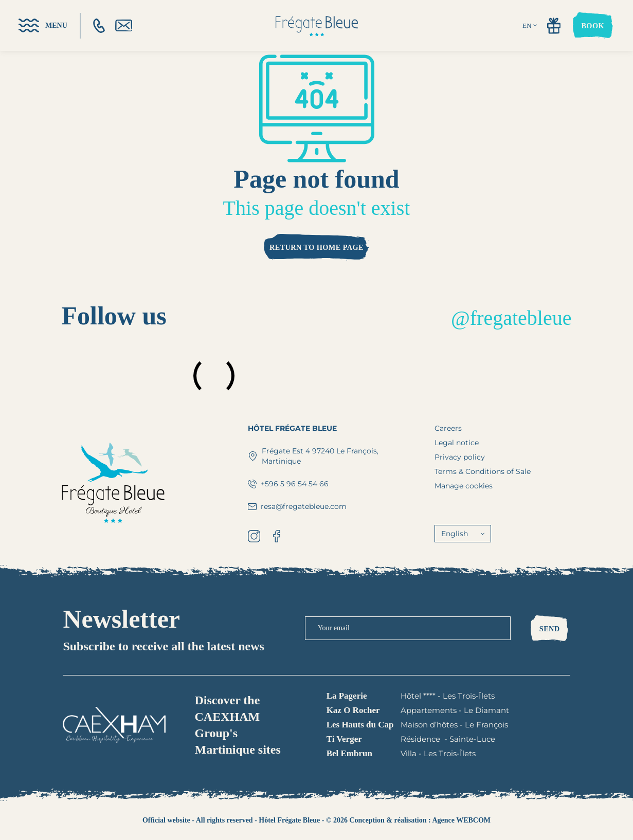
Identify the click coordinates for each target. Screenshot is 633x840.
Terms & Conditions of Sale (483, 471)
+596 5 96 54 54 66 (288, 484)
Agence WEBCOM (461, 820)
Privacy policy (460, 457)
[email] (124, 25)
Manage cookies (464, 486)
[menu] (43, 25)
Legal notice (457, 443)
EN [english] (530, 25)
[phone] (99, 26)
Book (593, 26)
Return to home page (316, 247)
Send (550, 629)
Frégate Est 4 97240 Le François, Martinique (313, 456)
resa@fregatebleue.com (297, 506)
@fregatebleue (511, 318)
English (463, 534)
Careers (448, 428)
